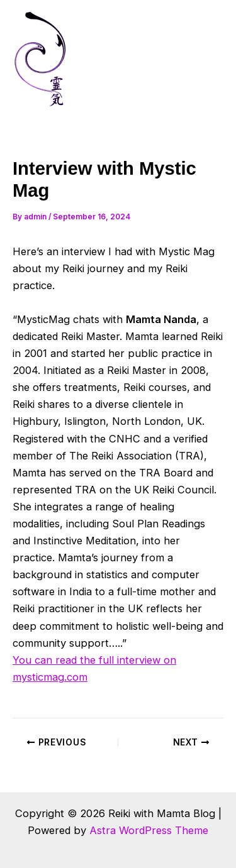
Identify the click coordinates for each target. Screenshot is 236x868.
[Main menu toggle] (209, 59)
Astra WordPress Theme (149, 830)
